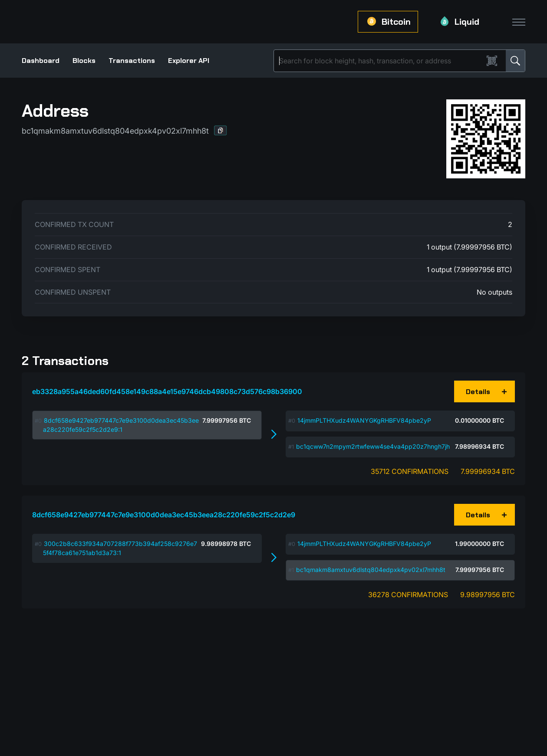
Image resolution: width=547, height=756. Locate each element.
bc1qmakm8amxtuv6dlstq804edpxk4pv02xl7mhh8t (371, 570)
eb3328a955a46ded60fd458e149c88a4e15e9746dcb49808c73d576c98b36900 (167, 391)
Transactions (132, 61)
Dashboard (41, 61)
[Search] (380, 61)
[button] (221, 130)
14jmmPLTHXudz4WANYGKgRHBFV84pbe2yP (364, 420)
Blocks (84, 61)
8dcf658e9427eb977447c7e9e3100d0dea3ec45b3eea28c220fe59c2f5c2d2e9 (164, 515)
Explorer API (189, 61)
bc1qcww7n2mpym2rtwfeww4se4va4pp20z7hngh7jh (373, 446)
